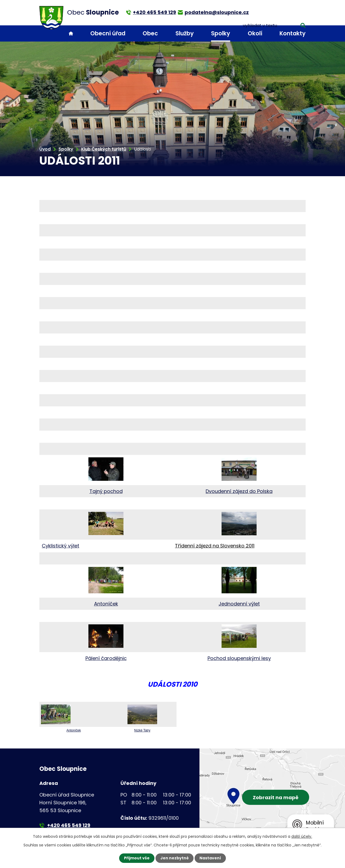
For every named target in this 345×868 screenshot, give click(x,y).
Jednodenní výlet (239, 604)
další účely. (302, 836)
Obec (150, 33)
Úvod (71, 34)
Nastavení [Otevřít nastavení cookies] (210, 858)
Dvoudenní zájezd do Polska (239, 491)
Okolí (255, 33)
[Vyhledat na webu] (281, 12)
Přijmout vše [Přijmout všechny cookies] (137, 858)
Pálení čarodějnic (106, 658)
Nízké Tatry (142, 730)
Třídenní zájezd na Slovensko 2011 (215, 546)
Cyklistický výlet (61, 546)
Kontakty (293, 33)
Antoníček (106, 604)
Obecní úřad (108, 33)
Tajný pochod (106, 491)
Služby (185, 33)
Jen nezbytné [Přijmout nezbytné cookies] (175, 858)
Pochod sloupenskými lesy (239, 658)
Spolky (221, 33)
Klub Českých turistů (104, 149)
